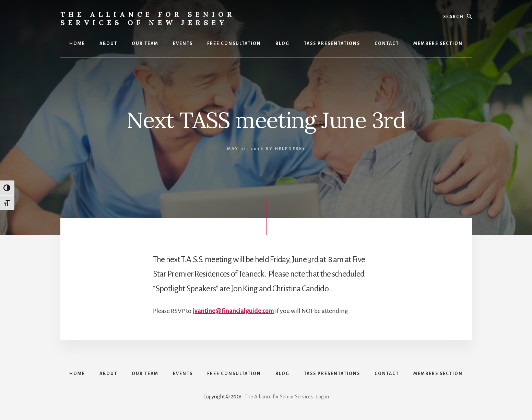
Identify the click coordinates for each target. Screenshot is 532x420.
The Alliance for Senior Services (279, 397)
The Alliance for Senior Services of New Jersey (148, 18)
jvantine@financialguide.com (233, 311)
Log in (322, 397)
